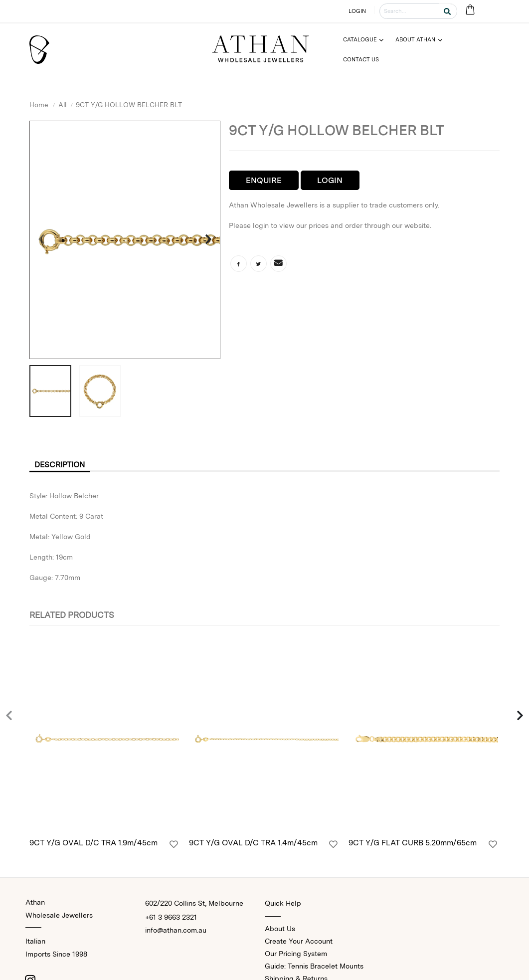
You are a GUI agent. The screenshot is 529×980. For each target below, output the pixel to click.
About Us (280, 930)
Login (330, 180)
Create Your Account (299, 942)
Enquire (264, 180)
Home (39, 105)
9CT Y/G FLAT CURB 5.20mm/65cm (413, 844)
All (62, 105)
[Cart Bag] (470, 10)
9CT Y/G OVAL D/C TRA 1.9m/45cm (93, 844)
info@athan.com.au (176, 931)
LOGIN (357, 11)
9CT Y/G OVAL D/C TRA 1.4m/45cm (253, 844)
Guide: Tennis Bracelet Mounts (314, 967)
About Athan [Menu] (415, 39)
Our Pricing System (296, 955)
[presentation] (42, 240)
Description (62, 465)
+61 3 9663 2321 (171, 918)
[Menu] (368, 40)
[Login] (174, 846)
